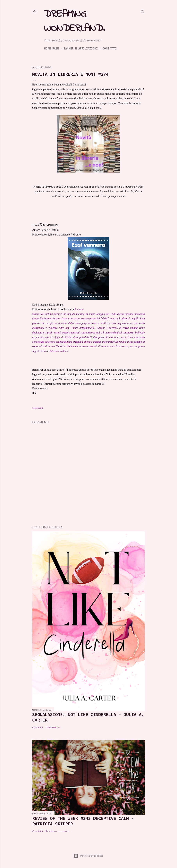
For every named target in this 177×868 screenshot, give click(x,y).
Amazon (79, 309)
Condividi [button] (38, 408)
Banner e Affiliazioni (81, 48)
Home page (51, 48)
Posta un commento (57, 831)
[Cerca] (142, 11)
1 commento (53, 727)
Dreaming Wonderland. (74, 21)
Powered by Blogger (88, 856)
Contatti (110, 48)
